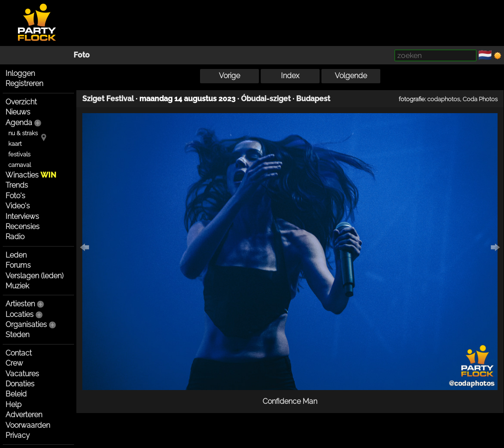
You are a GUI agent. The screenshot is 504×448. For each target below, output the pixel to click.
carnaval (20, 165)
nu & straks (23, 133)
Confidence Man (290, 401)
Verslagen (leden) (34, 276)
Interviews (22, 216)
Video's (18, 206)
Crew (14, 363)
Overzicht (21, 102)
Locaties (20, 314)
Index (290, 76)
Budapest (313, 99)
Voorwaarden (28, 425)
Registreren (24, 83)
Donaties (20, 384)
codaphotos (444, 99)
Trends (17, 185)
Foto (82, 55)
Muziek (17, 286)
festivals (19, 154)
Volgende (351, 76)
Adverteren (24, 415)
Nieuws (18, 112)
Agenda (19, 123)
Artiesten (20, 304)
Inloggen (20, 73)
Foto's (15, 196)
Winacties (31, 175)
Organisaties (26, 325)
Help (14, 405)
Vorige (229, 76)
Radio (15, 237)
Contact (19, 353)
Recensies (23, 227)
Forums (18, 265)
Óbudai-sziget (266, 99)
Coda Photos (480, 99)
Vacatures (22, 374)
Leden (16, 255)
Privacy (18, 435)
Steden (17, 335)
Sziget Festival (108, 99)
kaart (15, 144)
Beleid (16, 394)
